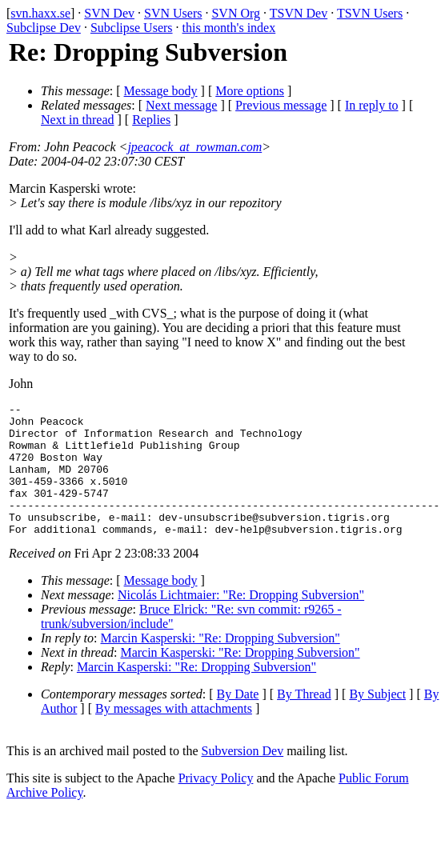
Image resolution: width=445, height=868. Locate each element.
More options (250, 91)
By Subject (377, 720)
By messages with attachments (174, 735)
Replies (151, 120)
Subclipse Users (132, 28)
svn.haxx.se (40, 13)
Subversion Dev (243, 777)
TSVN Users (370, 13)
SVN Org (236, 13)
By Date (238, 720)
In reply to (372, 105)
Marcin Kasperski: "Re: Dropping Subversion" (220, 664)
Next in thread (78, 120)
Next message (181, 105)
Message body (161, 91)
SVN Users (173, 13)
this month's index (229, 28)
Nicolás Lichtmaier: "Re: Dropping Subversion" (241, 621)
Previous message (281, 105)
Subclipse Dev (44, 28)
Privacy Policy (216, 804)
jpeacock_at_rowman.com (194, 147)
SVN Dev (109, 13)
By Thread (304, 720)
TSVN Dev (299, 13)
